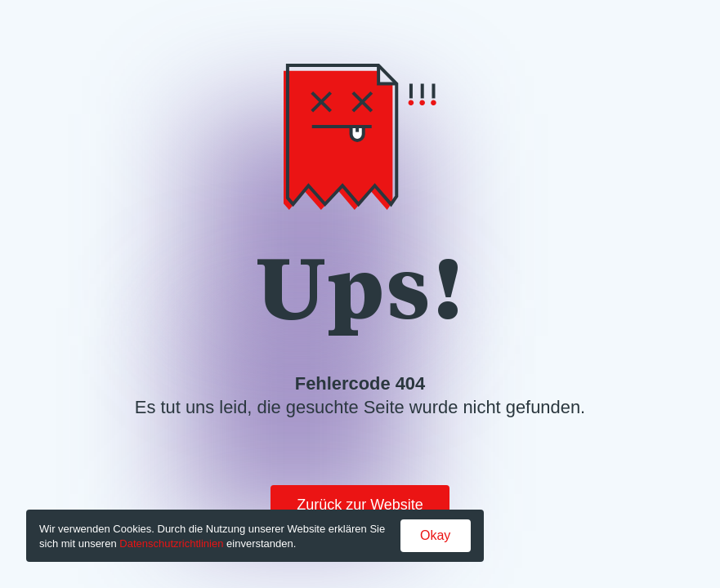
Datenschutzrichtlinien (171, 543)
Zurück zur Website (360, 505)
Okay (435, 535)
